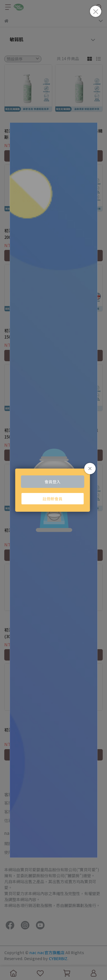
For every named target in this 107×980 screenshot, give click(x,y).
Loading (54, 490)
